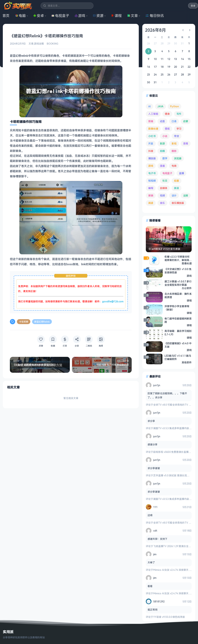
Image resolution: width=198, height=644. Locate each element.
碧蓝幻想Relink (42, 321)
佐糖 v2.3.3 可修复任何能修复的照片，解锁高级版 (178, 258)
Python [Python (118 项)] (174, 106)
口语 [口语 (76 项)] (174, 121)
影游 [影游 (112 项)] (162, 143)
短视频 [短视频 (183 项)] (152, 181)
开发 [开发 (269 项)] (151, 143)
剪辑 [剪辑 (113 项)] (151, 121)
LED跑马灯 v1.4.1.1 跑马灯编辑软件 (178, 357)
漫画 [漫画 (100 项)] (162, 166)
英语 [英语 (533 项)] (176, 188)
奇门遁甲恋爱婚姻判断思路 (178, 320)
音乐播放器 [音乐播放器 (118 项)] (178, 203)
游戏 (80, 16)
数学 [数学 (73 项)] (165, 158)
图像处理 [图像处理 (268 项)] (153, 129)
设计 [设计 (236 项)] (174, 195)
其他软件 (187, 362)
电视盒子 (60, 16)
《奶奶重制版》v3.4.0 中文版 (178, 345)
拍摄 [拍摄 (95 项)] (162, 151)
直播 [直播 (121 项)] (181, 173)
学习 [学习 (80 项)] (179, 129)
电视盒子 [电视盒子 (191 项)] (167, 173)
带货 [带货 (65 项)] (176, 136)
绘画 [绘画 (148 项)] (176, 181)
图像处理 (187, 263)
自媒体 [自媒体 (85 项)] (164, 188)
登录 (193, 6)
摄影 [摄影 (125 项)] (174, 151)
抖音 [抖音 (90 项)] (151, 151)
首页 (6, 16)
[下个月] (190, 30)
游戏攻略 (39, 44)
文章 (133, 16)
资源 (98, 16)
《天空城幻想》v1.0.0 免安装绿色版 (178, 271)
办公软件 (187, 288)
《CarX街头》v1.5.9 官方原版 (164, 249)
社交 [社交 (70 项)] (165, 181)
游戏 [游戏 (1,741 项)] (151, 166)
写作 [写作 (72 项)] (179, 114)
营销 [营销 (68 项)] (151, 195)
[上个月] (183, 30)
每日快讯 (155, 16)
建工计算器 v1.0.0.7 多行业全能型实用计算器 (178, 283)
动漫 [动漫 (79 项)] (162, 121)
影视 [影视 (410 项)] (174, 143)
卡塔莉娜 (24, 321)
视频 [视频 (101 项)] (162, 195)
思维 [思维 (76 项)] (186, 143)
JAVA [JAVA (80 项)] (160, 106)
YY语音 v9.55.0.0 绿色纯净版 (169, 617)
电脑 (20, 16)
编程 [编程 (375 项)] (151, 188)
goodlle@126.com (113, 301)
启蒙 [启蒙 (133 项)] (186, 121)
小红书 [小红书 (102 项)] (152, 136)
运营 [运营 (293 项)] (186, 195)
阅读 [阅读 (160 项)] (151, 203)
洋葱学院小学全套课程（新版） (177, 308)
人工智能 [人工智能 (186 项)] (153, 114)
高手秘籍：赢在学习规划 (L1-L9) (178, 332)
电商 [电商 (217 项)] (174, 166)
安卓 (39, 16)
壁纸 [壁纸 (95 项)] (167, 129)
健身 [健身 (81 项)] (167, 114)
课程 (116, 16)
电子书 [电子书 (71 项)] (152, 173)
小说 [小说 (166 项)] (165, 136)
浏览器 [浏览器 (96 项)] (178, 158)
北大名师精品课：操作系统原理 (178, 295)
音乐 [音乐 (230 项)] (162, 203)
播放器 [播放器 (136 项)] (152, 158)
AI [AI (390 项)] (150, 106)
